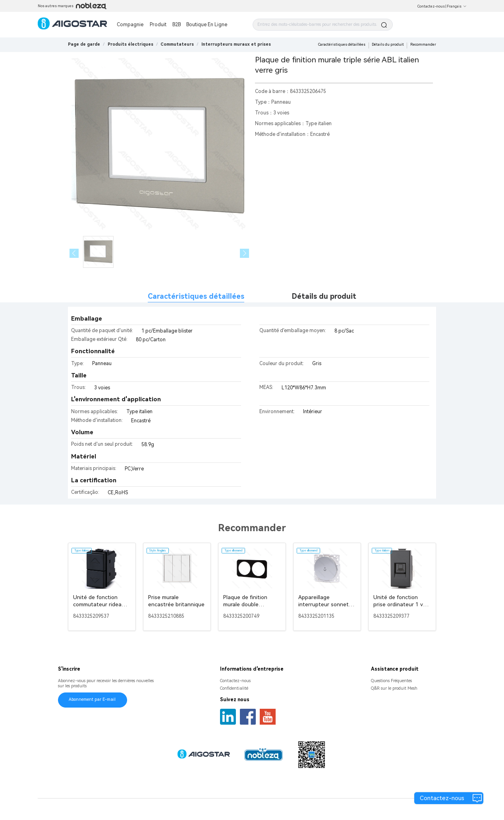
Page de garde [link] (84, 44)
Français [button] (457, 6)
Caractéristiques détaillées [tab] (196, 296)
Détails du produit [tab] (324, 296)
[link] (130, 44)
